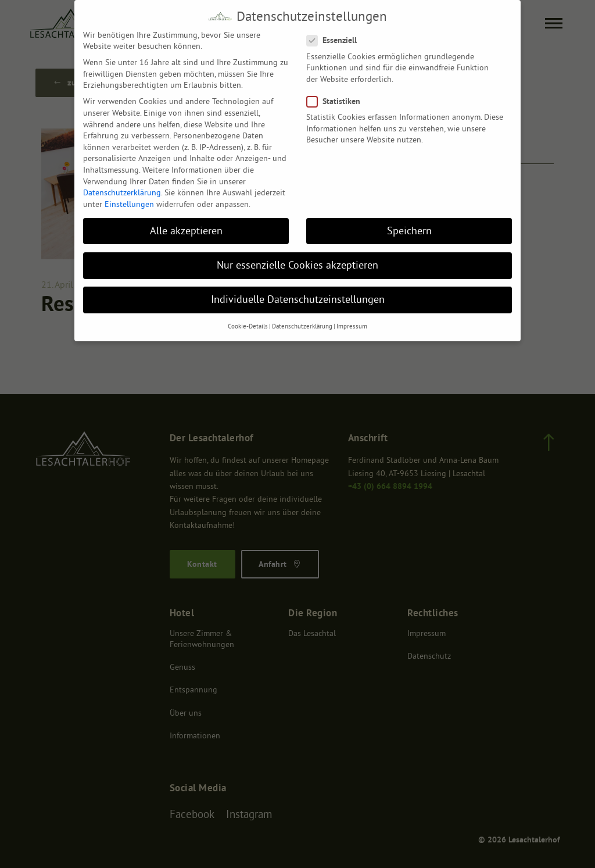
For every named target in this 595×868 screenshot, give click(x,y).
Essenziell (334, 35)
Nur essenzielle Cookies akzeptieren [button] (297, 259)
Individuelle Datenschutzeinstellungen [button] (298, 294)
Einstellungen (129, 198)
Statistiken (336, 96)
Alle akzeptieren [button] (186, 225)
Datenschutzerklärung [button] (302, 321)
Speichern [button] (409, 225)
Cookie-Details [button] (248, 321)
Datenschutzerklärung (122, 187)
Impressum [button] (352, 321)
